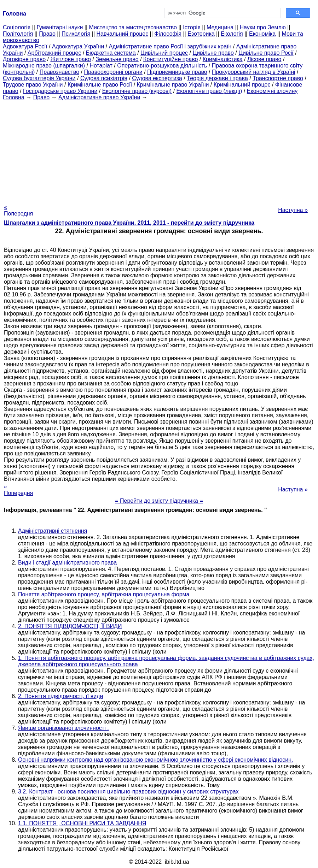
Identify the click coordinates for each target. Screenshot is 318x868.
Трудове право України (33, 85)
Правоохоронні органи (113, 72)
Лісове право (264, 59)
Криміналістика (223, 59)
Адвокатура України (78, 46)
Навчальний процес (123, 34)
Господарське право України (60, 91)
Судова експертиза (157, 78)
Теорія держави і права (217, 78)
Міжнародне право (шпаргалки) (44, 66)
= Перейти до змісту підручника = (159, 501)
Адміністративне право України (99, 97)
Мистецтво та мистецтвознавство (133, 27)
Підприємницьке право (177, 72)
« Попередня (18, 210)
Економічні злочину (272, 91)
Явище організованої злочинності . (63, 728)
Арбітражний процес (54, 53)
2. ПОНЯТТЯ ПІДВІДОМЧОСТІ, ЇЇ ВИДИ (70, 626)
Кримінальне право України (173, 85)
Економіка (262, 34)
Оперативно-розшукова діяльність (162, 66)
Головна (14, 97)
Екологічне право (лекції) (209, 91)
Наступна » (293, 210)
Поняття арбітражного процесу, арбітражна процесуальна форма (104, 594)
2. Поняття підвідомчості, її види (60, 696)
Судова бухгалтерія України (39, 78)
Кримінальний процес (242, 85)
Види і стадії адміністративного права (67, 563)
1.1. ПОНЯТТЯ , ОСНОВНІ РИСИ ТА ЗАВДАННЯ (82, 823)
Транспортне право (278, 78)
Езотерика (201, 34)
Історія (192, 27)
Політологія (18, 34)
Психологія (76, 34)
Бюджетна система (111, 53)
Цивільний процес (164, 53)
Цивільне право (213, 53)
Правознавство (59, 72)
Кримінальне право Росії (100, 85)
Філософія (168, 34)
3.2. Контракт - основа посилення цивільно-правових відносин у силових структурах (128, 792)
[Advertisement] (159, 150)
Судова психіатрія (104, 78)
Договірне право (24, 59)
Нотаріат (101, 66)
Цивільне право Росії (266, 53)
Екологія (232, 34)
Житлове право (70, 59)
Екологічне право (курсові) (137, 91)
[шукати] (222, 13)
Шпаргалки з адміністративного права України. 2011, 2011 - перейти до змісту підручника (129, 223)
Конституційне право (170, 59)
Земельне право (117, 59)
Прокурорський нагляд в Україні (254, 72)
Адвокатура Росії (25, 46)
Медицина (220, 27)
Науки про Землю (262, 27)
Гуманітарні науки (60, 27)
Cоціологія (17, 27)
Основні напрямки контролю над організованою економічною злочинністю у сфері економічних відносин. (156, 760)
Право (47, 34)
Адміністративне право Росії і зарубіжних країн (170, 46)
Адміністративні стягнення (53, 531)
